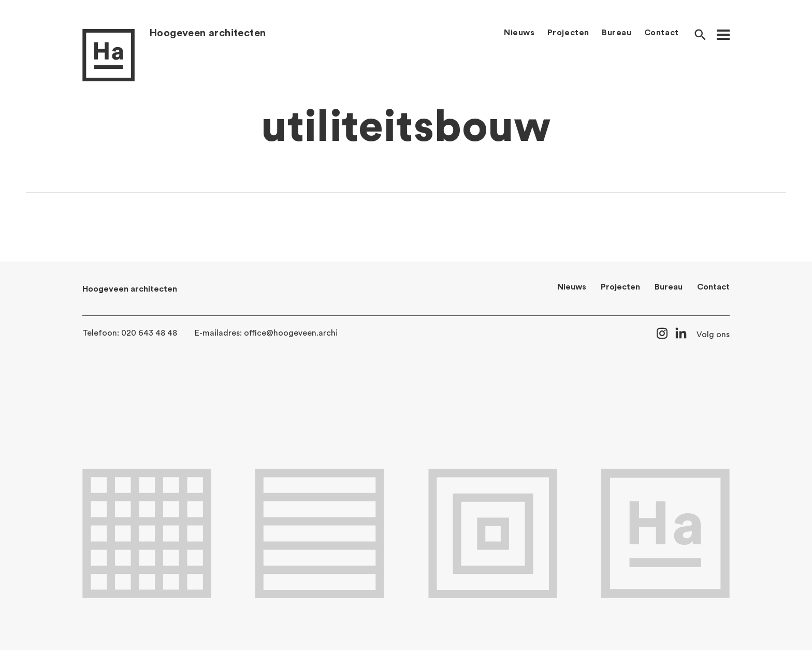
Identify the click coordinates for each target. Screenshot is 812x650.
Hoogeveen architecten (207, 33)
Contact (662, 33)
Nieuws (519, 33)
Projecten (568, 33)
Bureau (617, 33)
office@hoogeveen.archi (291, 333)
